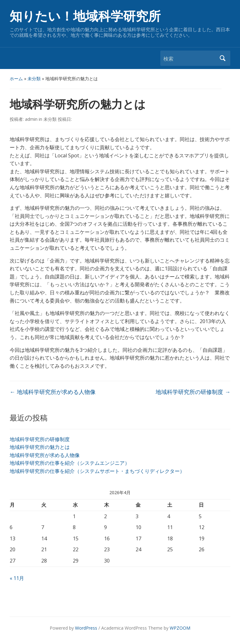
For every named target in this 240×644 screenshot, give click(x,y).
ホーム (16, 79)
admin (31, 119)
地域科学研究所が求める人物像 (45, 455)
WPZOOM (180, 628)
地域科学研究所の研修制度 (40, 439)
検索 (222, 58)
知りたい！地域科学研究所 (85, 16)
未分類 (34, 79)
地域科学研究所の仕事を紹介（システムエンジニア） (70, 463)
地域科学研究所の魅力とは (40, 447)
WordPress (86, 628)
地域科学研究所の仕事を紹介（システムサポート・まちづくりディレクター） (97, 471)
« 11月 (17, 578)
